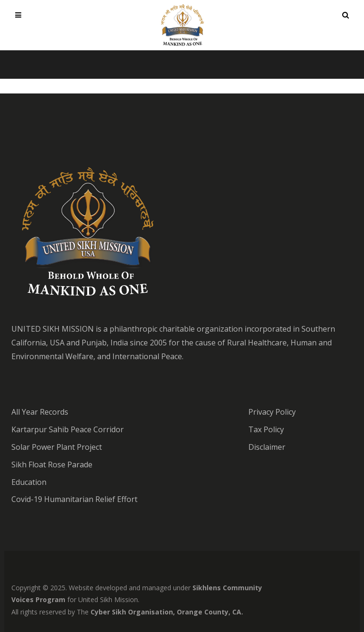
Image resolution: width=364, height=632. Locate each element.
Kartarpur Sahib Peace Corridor (68, 429)
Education (29, 482)
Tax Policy (266, 429)
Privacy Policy (272, 412)
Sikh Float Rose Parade (52, 465)
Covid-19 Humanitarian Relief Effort (74, 499)
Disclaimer (267, 447)
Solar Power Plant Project (57, 447)
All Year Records (40, 412)
